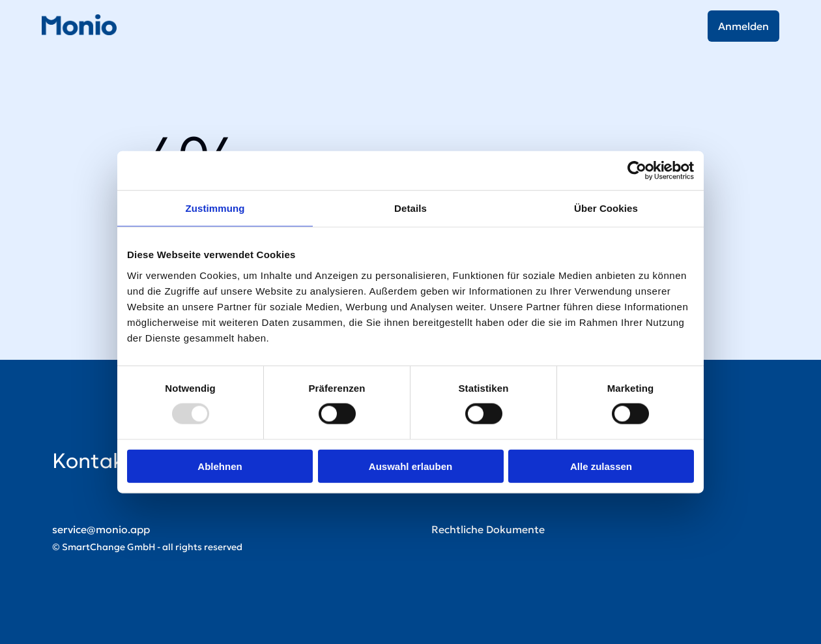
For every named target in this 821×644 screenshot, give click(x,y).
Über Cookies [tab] (606, 208)
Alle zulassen (601, 466)
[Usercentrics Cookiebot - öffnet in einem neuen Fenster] (637, 171)
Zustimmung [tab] (215, 208)
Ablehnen (220, 466)
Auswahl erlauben (410, 466)
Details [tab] (410, 208)
